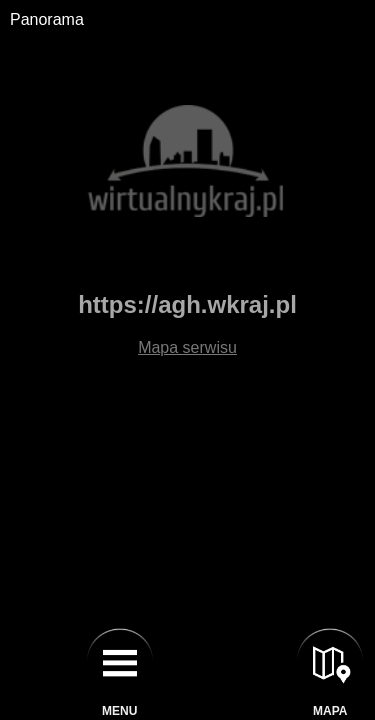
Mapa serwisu (187, 347)
